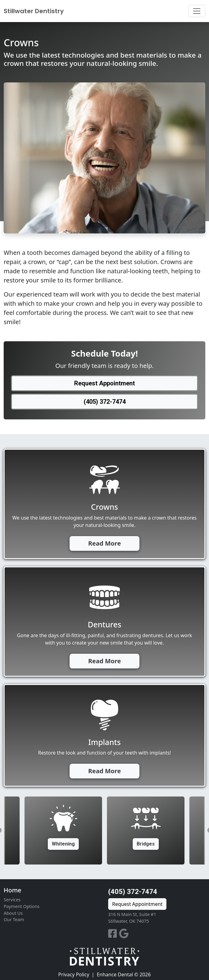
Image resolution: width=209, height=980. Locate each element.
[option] (146, 831)
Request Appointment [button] (104, 383)
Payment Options (22, 906)
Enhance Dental (115, 974)
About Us (13, 913)
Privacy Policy (74, 974)
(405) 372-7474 (133, 891)
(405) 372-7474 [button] (105, 402)
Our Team (14, 919)
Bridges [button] (146, 844)
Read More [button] (105, 543)
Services (12, 900)
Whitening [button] (63, 844)
